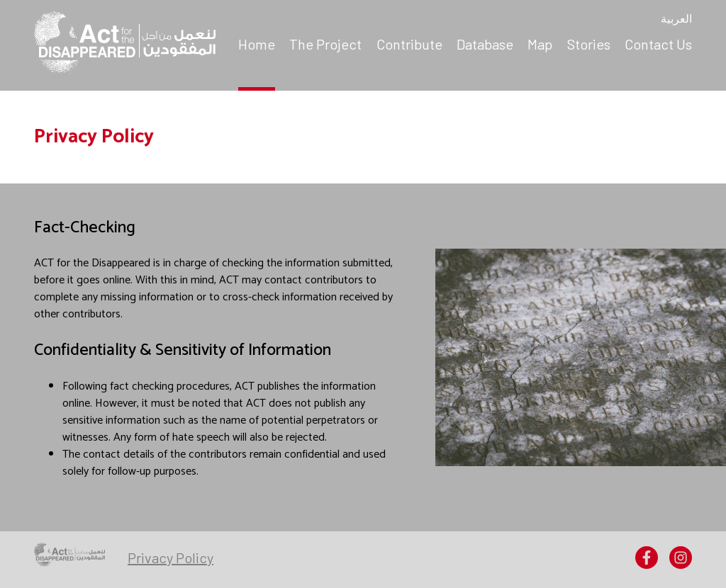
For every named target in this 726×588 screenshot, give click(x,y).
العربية (676, 20)
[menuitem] (257, 45)
